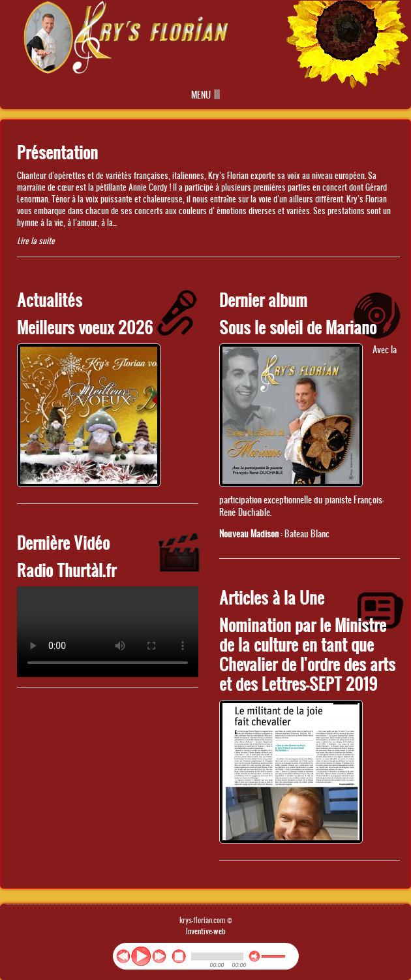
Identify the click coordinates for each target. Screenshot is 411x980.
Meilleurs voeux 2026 (85, 327)
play (141, 956)
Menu (201, 95)
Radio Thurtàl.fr (67, 570)
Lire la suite (36, 241)
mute (254, 956)
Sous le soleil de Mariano (298, 327)
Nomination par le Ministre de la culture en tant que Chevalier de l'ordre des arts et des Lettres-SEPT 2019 (307, 654)
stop (179, 956)
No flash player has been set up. (108, 632)
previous (123, 956)
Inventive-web (206, 931)
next (159, 956)
